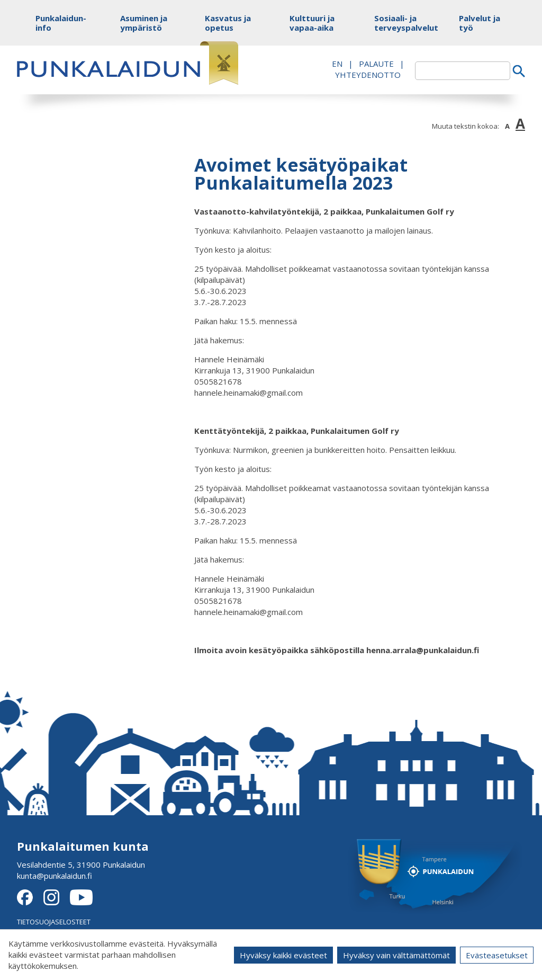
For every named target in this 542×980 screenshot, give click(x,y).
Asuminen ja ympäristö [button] (144, 23)
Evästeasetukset (497, 955)
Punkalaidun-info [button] (61, 23)
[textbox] (463, 71)
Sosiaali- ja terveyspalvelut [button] (399, 23)
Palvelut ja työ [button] (480, 23)
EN (337, 64)
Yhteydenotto (368, 75)
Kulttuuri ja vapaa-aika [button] (312, 23)
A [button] (507, 126)
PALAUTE (376, 64)
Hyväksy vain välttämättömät (396, 955)
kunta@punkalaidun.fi (55, 876)
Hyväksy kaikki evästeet (283, 955)
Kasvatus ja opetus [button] (228, 23)
